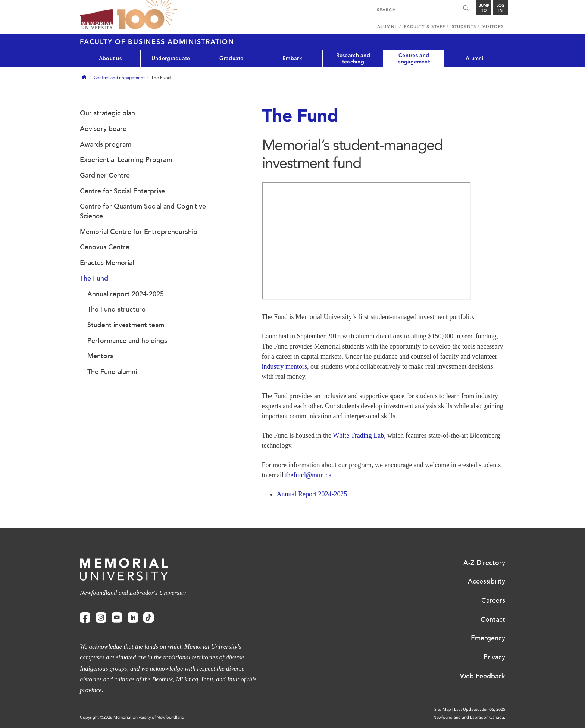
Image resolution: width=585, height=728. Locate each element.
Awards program (106, 144)
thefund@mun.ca (308, 475)
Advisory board (103, 129)
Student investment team (126, 325)
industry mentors (285, 366)
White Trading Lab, (359, 435)
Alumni (475, 58)
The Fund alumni (112, 372)
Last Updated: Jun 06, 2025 (480, 710)
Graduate (231, 58)
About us (110, 58)
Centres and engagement (414, 59)
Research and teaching (353, 59)
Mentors (100, 356)
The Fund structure (116, 309)
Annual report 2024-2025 (126, 294)
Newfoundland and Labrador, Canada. (469, 717)
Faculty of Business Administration (157, 42)
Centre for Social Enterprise (122, 191)
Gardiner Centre (105, 175)
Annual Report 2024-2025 (312, 494)
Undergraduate (171, 58)
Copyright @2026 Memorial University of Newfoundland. (133, 717)
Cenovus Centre (105, 247)
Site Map (443, 710)
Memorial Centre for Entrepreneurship (139, 232)
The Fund (94, 278)
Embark (292, 58)
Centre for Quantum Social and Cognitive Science (143, 211)
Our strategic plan (107, 113)
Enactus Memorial (107, 263)
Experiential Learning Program (126, 160)
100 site (147, 15)
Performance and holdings (127, 341)
